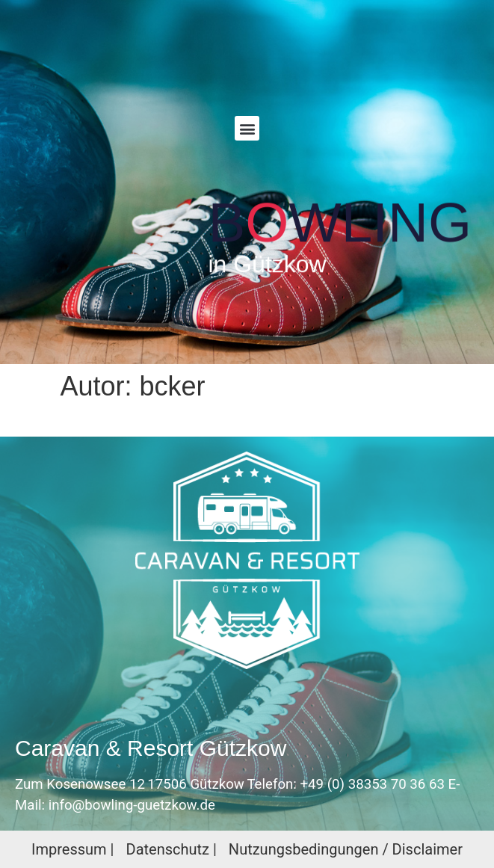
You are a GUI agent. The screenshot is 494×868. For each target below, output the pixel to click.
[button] (247, 128)
